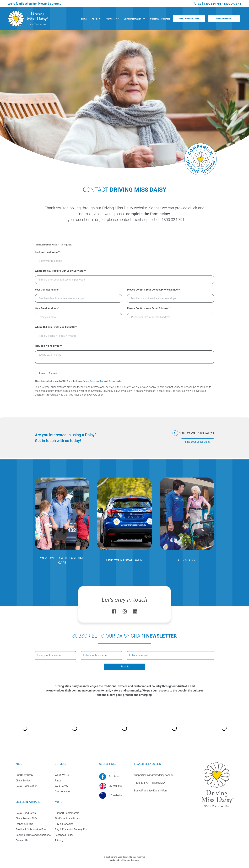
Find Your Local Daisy (189, 19)
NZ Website (115, 795)
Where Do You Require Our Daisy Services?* (60, 271)
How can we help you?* (48, 346)
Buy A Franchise (64, 824)
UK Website (115, 786)
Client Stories (23, 781)
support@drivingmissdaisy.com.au (154, 775)
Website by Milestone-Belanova (124, 860)
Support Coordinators (160, 19)
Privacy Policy (89, 381)
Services (111, 19)
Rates (58, 781)
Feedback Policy (64, 835)
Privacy (59, 840)
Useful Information (132, 19)
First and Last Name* (47, 252)
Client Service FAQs (27, 819)
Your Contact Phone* (47, 290)
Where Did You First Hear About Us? (56, 327)
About (95, 19)
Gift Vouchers (63, 792)
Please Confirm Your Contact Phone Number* (153, 290)
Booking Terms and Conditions (33, 835)
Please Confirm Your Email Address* (148, 308)
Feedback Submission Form (31, 829)
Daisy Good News (26, 813)
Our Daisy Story (24, 775)
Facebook (114, 777)
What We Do (62, 775)
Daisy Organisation (26, 786)
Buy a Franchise (224, 19)
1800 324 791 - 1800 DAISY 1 (222, 4)
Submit (125, 667)
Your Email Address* (47, 308)
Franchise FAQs (24, 824)
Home (84, 19)
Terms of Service (108, 381)
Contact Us (22, 840)
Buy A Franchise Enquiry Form (72, 829)
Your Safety (61, 786)
